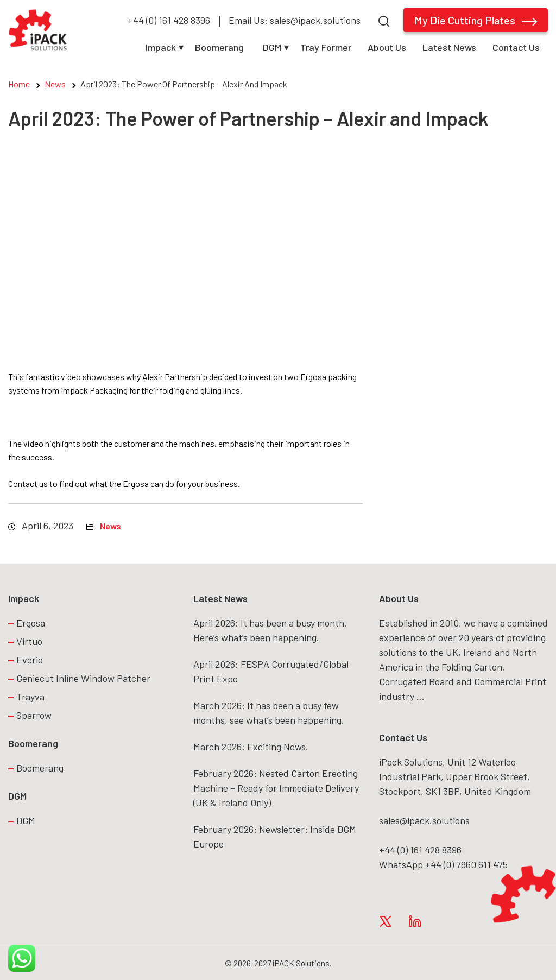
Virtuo (29, 641)
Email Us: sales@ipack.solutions (295, 20)
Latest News (449, 47)
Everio (30, 660)
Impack (161, 47)
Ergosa (31, 623)
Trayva (30, 697)
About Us (387, 47)
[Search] (384, 20)
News (55, 84)
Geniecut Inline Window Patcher (83, 678)
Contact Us (516, 47)
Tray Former (326, 47)
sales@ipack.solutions (424, 820)
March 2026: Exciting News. (251, 747)
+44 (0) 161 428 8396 (169, 20)
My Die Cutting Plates (476, 20)
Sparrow (34, 715)
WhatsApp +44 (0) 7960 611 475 (443, 864)
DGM (272, 47)
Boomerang (219, 47)
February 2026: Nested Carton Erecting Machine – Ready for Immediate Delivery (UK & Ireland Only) (276, 788)
